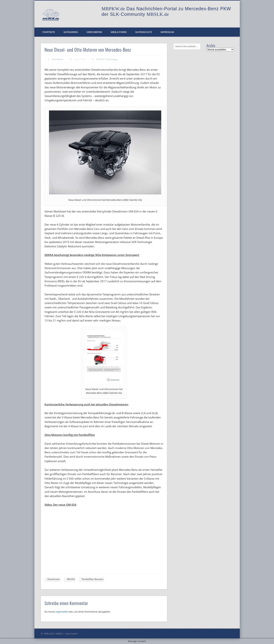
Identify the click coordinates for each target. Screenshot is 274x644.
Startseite (49, 32)
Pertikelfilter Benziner (93, 579)
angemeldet (62, 612)
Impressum (167, 32)
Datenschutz (144, 32)
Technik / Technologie (107, 59)
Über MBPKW (94, 32)
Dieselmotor (54, 579)
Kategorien (71, 32)
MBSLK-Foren (119, 32)
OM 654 (71, 579)
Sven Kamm (58, 59)
